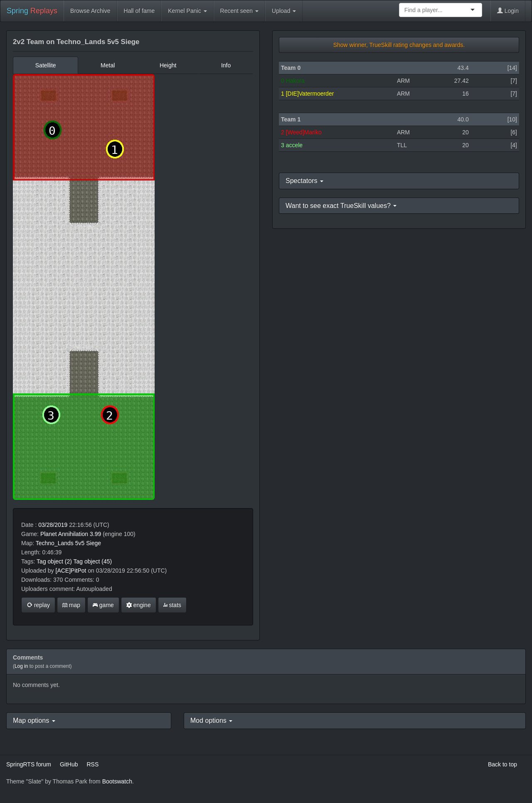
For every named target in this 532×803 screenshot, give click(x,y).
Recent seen (240, 11)
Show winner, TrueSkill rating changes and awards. (399, 45)
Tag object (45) (93, 561)
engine (139, 605)
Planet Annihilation (64, 534)
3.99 (95, 534)
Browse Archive (90, 11)
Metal (108, 65)
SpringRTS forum (29, 764)
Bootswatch (117, 781)
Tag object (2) (54, 561)
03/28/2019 (53, 525)
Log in (21, 666)
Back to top (502, 764)
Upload (284, 11)
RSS (92, 764)
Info (226, 65)
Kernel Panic (187, 11)
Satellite (46, 65)
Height (168, 65)
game (103, 605)
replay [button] (38, 605)
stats (172, 605)
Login (508, 11)
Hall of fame (139, 11)
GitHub (69, 764)
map (71, 605)
